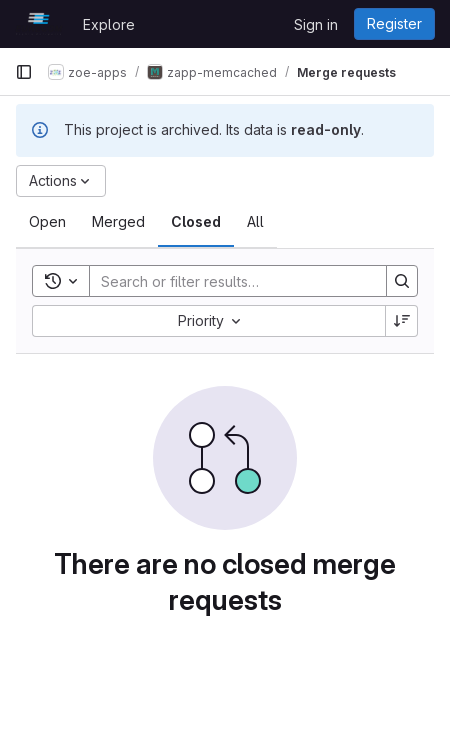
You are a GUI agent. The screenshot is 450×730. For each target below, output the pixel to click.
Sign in (316, 24)
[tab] (47, 222)
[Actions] (61, 181)
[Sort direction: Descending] (402, 321)
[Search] (228, 281)
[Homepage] (39, 24)
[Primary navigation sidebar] (24, 72)
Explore (109, 24)
